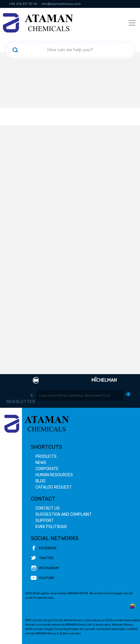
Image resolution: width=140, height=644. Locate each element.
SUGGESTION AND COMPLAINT (64, 514)
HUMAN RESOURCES (54, 475)
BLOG (41, 481)
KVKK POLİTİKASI (51, 527)
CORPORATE (47, 469)
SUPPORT (45, 521)
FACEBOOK (44, 548)
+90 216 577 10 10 (23, 4)
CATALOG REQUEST (54, 487)
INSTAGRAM (45, 568)
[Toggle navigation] (132, 23)
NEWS (41, 463)
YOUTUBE (43, 578)
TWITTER (42, 558)
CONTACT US (48, 508)
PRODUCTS (46, 457)
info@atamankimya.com (61, 4)
